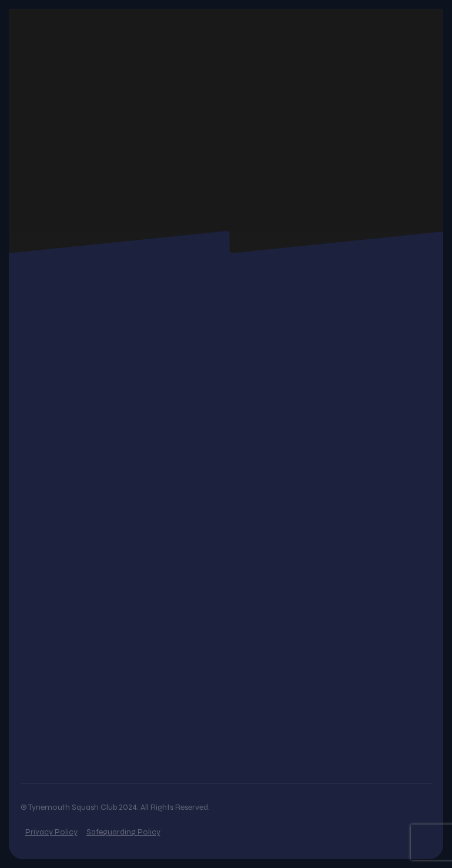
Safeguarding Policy (123, 832)
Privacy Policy (51, 832)
